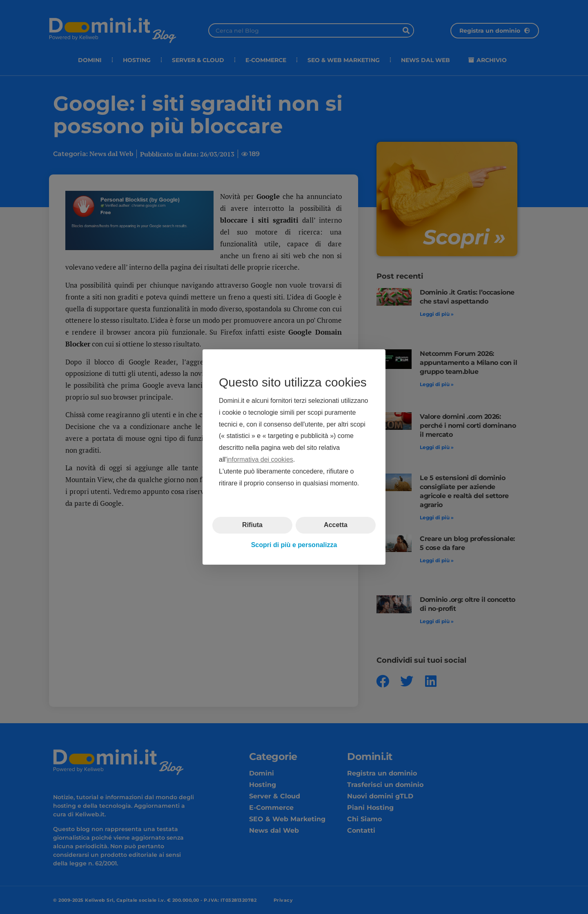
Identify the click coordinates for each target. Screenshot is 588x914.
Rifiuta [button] (252, 525)
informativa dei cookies (260, 459)
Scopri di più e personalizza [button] (294, 545)
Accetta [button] (336, 525)
